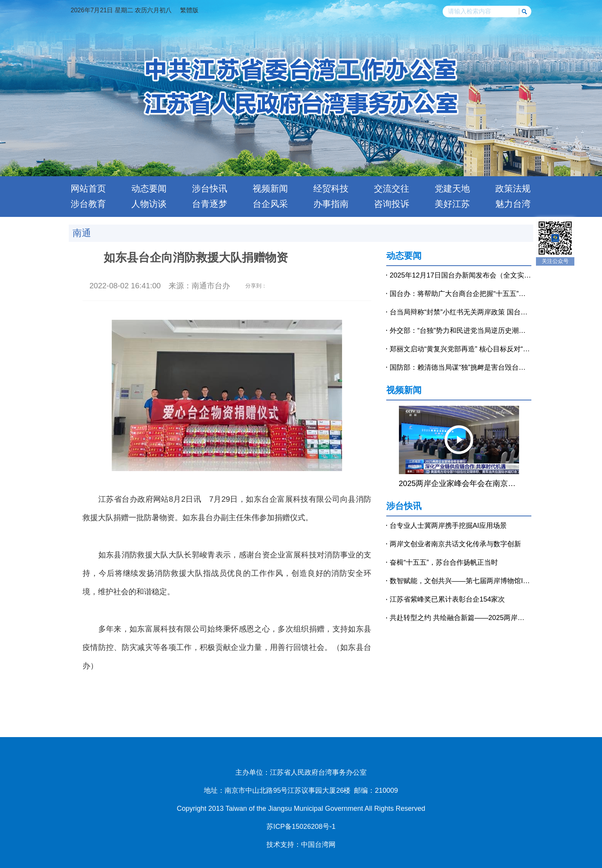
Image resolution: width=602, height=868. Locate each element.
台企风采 (270, 204)
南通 (82, 233)
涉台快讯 (210, 188)
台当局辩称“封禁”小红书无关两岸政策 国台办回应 (461, 312)
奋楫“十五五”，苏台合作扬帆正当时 (444, 562)
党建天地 (452, 188)
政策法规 (513, 188)
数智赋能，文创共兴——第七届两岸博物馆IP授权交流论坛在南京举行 (461, 581)
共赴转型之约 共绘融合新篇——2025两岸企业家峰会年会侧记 (461, 618)
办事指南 (331, 204)
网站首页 (88, 188)
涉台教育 (88, 204)
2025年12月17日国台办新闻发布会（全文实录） (461, 275)
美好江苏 (452, 204)
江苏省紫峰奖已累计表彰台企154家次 (447, 599)
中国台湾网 (318, 845)
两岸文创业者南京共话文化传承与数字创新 (455, 544)
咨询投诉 (392, 204)
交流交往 (392, 188)
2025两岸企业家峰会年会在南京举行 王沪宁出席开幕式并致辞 (459, 483)
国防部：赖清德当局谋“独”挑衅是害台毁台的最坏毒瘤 (461, 367)
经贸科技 (331, 188)
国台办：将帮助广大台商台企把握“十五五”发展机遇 (461, 294)
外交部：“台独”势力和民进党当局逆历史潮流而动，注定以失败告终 (461, 331)
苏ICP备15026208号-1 (301, 827)
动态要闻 (149, 188)
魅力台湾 (513, 204)
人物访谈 (149, 204)
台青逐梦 (210, 204)
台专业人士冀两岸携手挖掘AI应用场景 (448, 526)
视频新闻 (270, 188)
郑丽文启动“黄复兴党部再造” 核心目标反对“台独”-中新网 (461, 349)
